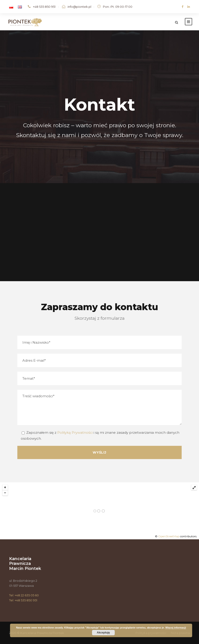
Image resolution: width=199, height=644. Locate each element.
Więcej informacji (176, 628)
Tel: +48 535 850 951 (23, 600)
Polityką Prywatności (75, 432)
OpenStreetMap (169, 536)
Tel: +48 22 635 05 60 (24, 595)
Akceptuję (103, 633)
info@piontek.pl (79, 7)
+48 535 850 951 (44, 7)
